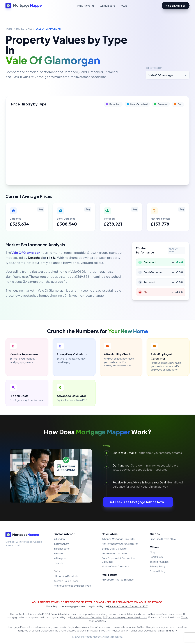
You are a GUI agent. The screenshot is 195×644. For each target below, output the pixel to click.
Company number (161, 630)
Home (9, 29)
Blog (152, 552)
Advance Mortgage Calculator (118, 539)
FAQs (124, 6)
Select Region (154, 68)
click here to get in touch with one (128, 617)
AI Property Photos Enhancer (118, 580)
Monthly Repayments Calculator (120, 544)
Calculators (107, 6)
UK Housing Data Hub (66, 576)
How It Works (86, 6)
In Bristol (58, 553)
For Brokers (156, 557)
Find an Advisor (176, 6)
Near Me (58, 563)
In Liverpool (60, 558)
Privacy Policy (158, 566)
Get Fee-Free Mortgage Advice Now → (138, 502)
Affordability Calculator (115, 553)
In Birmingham (61, 544)
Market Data (24, 29)
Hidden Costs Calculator (115, 566)
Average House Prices (66, 581)
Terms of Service (159, 562)
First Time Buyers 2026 (163, 539)
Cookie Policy (157, 571)
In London (59, 539)
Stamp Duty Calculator (114, 549)
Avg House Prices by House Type (72, 586)
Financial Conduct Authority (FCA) (128, 606)
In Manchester (62, 549)
